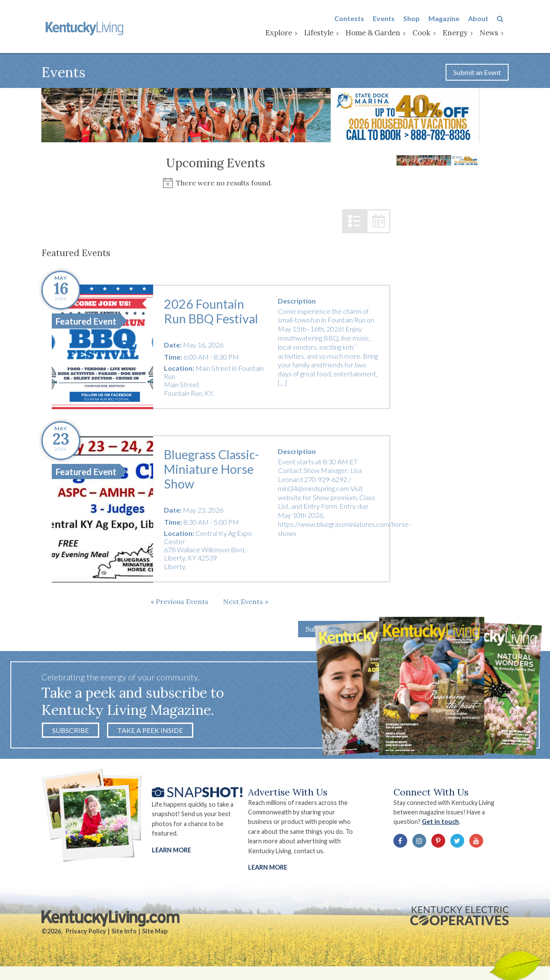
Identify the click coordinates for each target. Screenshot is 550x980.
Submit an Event (477, 74)
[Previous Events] (179, 603)
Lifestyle (324, 33)
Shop (417, 19)
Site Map (155, 933)
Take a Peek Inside (150, 731)
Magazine (449, 19)
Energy (460, 33)
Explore (284, 33)
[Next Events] (246, 603)
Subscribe (71, 731)
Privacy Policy (86, 933)
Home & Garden (378, 33)
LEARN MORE (268, 869)
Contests (354, 19)
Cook (427, 33)
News (494, 33)
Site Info (124, 933)
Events (389, 19)
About (483, 19)
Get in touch (443, 824)
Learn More (171, 852)
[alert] (216, 184)
